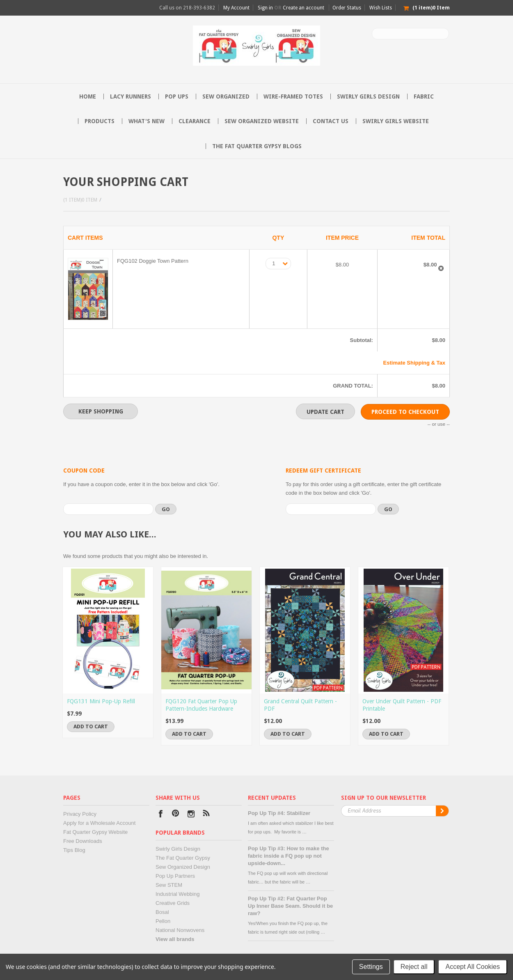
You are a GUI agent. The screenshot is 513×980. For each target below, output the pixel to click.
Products (100, 121)
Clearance (195, 121)
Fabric (424, 96)
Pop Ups (177, 96)
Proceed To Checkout (405, 412)
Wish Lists (381, 8)
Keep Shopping (101, 411)
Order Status (347, 8)
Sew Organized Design (183, 867)
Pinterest (176, 815)
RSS (206, 815)
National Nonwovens (180, 930)
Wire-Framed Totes (293, 96)
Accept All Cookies (473, 967)
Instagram (191, 815)
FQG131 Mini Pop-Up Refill (101, 701)
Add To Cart (91, 726)
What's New (147, 121)
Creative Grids (173, 903)
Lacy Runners (131, 96)
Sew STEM (169, 885)
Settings (371, 967)
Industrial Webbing (177, 894)
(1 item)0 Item (80, 200)
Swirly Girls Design (368, 96)
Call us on (187, 8)
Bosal (162, 912)
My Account (236, 8)
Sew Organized (226, 96)
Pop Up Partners (175, 876)
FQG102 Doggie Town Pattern (153, 261)
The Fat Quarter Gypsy (183, 858)
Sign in (265, 8)
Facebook (161, 815)
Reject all (414, 967)
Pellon (163, 921)
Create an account (303, 8)
